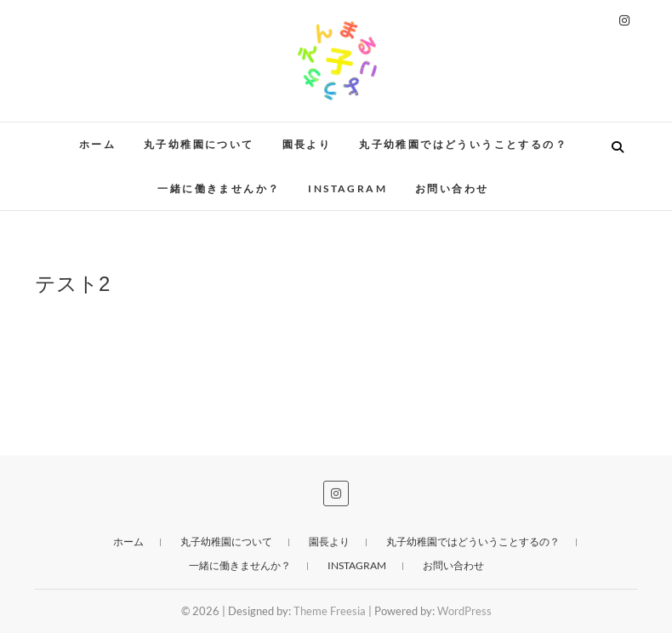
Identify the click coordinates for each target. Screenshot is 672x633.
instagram (347, 188)
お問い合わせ (452, 188)
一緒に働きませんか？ (219, 188)
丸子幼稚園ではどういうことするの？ (463, 144)
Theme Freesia (330, 611)
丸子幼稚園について (199, 144)
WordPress (464, 611)
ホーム (97, 144)
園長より (307, 144)
